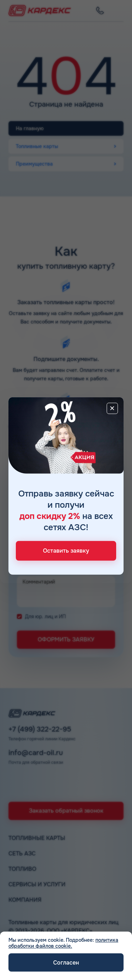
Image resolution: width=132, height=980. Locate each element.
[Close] (112, 408)
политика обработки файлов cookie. (63, 943)
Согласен (66, 963)
